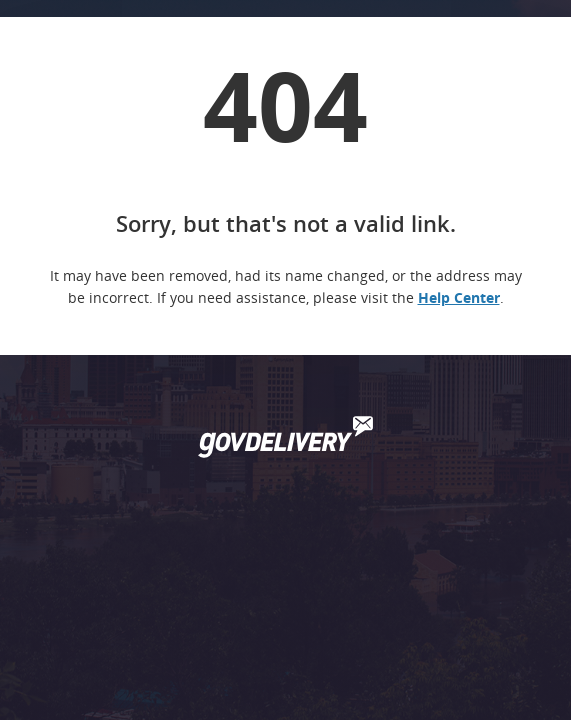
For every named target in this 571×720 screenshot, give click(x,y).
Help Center (459, 297)
